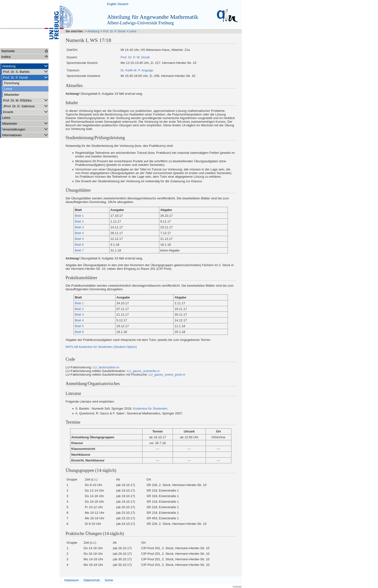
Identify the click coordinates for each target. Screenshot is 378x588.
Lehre (8, 89)
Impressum (72, 580)
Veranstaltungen (25, 129)
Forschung (12, 83)
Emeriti (26, 112)
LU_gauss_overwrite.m (143, 371)
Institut (6, 57)
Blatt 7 (79, 250)
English (112, 4)
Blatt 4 (79, 233)
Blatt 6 (79, 245)
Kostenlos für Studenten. (150, 409)
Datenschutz (92, 580)
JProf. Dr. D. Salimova (26, 106)
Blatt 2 (79, 221)
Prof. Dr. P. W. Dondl (135, 57)
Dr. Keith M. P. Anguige (137, 70)
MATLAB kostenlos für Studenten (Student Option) (101, 347)
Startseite (8, 51)
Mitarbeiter (12, 95)
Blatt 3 (79, 227)
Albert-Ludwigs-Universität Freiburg (140, 23)
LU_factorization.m (106, 367)
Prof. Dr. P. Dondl (26, 77)
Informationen (25, 135)
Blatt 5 (79, 239)
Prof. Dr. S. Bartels (26, 71)
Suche (109, 580)
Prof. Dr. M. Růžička (26, 100)
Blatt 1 (79, 216)
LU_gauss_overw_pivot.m (167, 375)
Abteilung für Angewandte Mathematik (153, 17)
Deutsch (123, 4)
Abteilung (25, 66)
